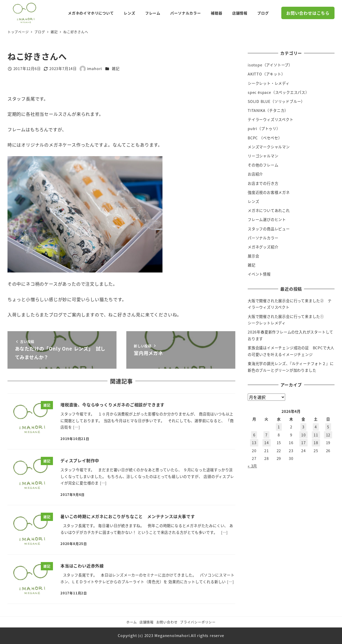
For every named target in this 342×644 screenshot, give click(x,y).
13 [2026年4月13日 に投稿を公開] (254, 443)
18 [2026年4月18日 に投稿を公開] (316, 443)
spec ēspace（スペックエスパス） (278, 92)
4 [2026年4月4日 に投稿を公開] (316, 427)
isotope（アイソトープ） (270, 65)
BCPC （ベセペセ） (265, 138)
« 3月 (252, 466)
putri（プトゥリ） (264, 128)
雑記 (116, 69)
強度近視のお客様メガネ (269, 192)
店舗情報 (147, 622)
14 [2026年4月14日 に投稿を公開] (267, 443)
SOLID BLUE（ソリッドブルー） (276, 101)
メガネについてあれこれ (269, 210)
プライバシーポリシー (198, 622)
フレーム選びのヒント (267, 219)
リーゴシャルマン (263, 156)
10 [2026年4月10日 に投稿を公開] (304, 435)
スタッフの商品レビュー (269, 229)
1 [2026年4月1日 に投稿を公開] (279, 427)
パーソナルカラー (263, 238)
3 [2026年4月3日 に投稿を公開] (303, 427)
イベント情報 (259, 274)
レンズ (253, 201)
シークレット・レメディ (269, 83)
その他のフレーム (263, 165)
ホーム (132, 622)
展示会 (253, 256)
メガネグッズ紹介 (263, 247)
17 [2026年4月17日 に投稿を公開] (304, 443)
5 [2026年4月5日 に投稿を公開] (328, 427)
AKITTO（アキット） (266, 74)
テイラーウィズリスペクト (271, 119)
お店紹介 (255, 174)
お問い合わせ (167, 622)
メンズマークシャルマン (269, 147)
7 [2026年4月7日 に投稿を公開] (266, 435)
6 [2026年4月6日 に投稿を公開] (254, 435)
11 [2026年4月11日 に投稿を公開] (316, 435)
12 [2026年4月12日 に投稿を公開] (328, 435)
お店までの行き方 (263, 183)
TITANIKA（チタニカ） (268, 110)
